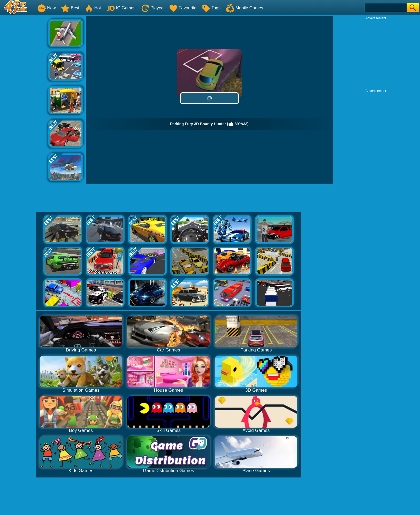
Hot (93, 8)
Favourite (183, 8)
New (47, 8)
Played (152, 8)
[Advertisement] (24, 97)
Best (70, 8)
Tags (211, 8)
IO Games (121, 8)
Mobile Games (244, 8)
